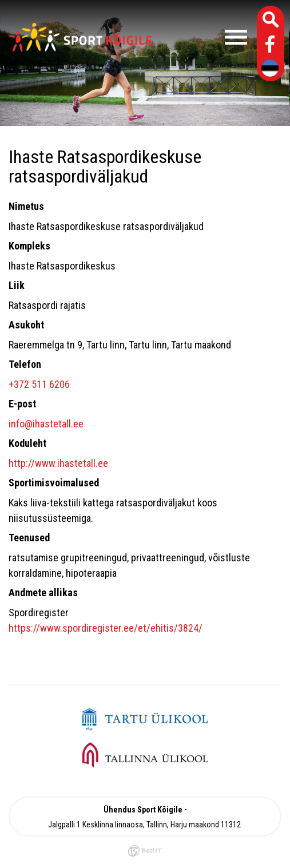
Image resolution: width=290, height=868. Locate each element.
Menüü (205, 37)
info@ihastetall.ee (46, 424)
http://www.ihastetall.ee (58, 463)
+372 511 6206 (39, 384)
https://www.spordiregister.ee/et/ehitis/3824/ (106, 628)
